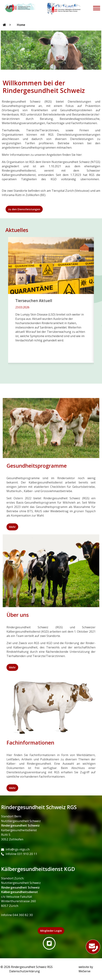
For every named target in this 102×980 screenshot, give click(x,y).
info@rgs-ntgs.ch (15, 849)
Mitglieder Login (51, 931)
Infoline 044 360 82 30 (17, 915)
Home (21, 25)
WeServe (85, 971)
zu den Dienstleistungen (24, 209)
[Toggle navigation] (97, 9)
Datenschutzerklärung (25, 971)
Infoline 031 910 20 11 (19, 854)
